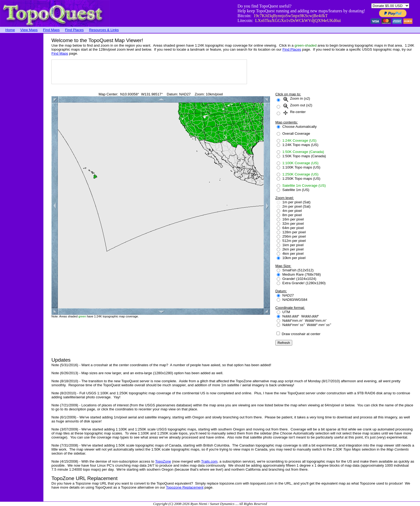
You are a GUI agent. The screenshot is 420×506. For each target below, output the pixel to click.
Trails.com (209, 461)
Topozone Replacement (185, 487)
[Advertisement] (21, 114)
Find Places (74, 30)
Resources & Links (104, 30)
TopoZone (163, 461)
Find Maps (51, 30)
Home (10, 30)
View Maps (29, 30)
